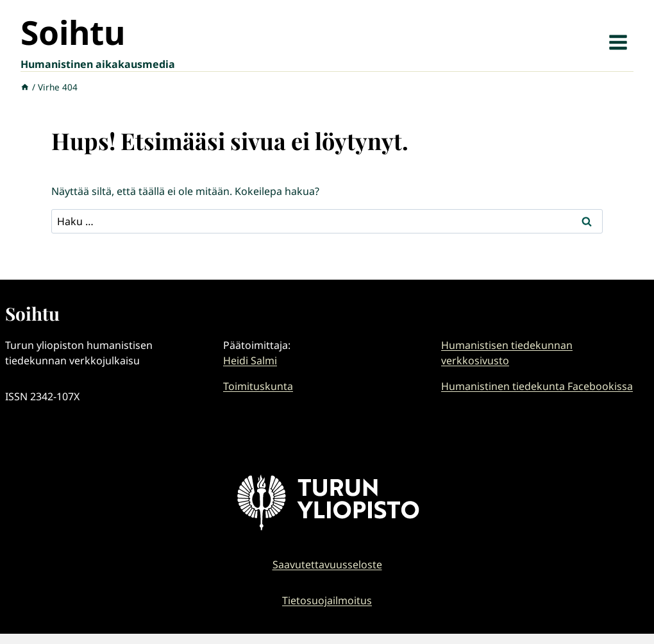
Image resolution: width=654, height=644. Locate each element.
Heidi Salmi (250, 360)
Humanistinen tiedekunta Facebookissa (537, 386)
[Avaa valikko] (618, 42)
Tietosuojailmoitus (327, 600)
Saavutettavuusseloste (327, 564)
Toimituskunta (258, 386)
